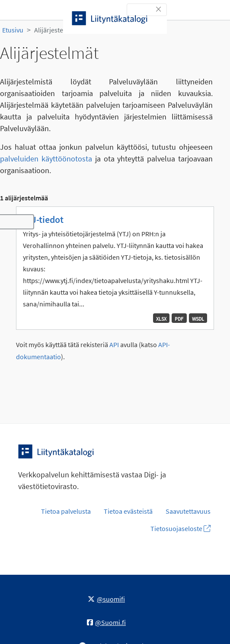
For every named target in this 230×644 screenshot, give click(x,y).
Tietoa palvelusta (66, 511)
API (114, 345)
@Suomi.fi (106, 622)
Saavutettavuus (188, 511)
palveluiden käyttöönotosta (46, 159)
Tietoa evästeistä (128, 511)
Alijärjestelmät (55, 30)
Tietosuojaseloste (180, 528)
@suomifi (106, 599)
